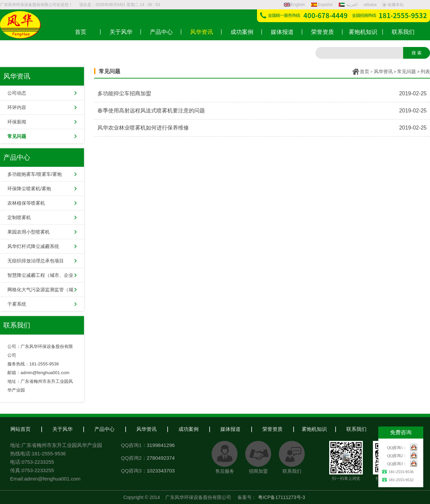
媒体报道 (230, 429)
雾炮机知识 (314, 429)
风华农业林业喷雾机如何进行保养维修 (143, 128)
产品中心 (104, 429)
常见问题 (406, 71)
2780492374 (161, 458)
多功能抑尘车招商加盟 (124, 93)
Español (322, 5)
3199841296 (161, 445)
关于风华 (62, 429)
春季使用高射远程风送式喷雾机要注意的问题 (151, 111)
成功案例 (188, 429)
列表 (425, 71)
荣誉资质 (272, 429)
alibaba (370, 5)
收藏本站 (393, 5)
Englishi (294, 5)
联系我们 (356, 429)
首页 (364, 71)
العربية (349, 5)
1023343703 (161, 471)
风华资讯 (383, 71)
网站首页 (20, 429)
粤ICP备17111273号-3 (282, 497)
